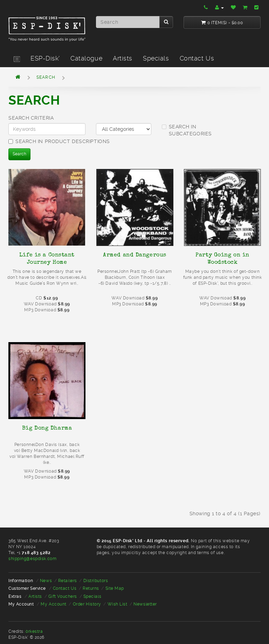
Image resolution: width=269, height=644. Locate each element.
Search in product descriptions (59, 141)
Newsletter (145, 604)
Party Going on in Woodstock (222, 258)
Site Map (115, 588)
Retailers (68, 581)
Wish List (118, 604)
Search (46, 77)
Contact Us (197, 58)
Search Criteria (31, 118)
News (46, 581)
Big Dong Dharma (47, 428)
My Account (54, 604)
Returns (91, 588)
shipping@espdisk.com (32, 559)
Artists (123, 58)
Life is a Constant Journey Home (47, 258)
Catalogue (86, 58)
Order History (87, 604)
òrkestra (34, 631)
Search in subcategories (187, 130)
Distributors (96, 581)
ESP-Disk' (45, 58)
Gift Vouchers (63, 596)
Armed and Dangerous (135, 255)
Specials (156, 58)
